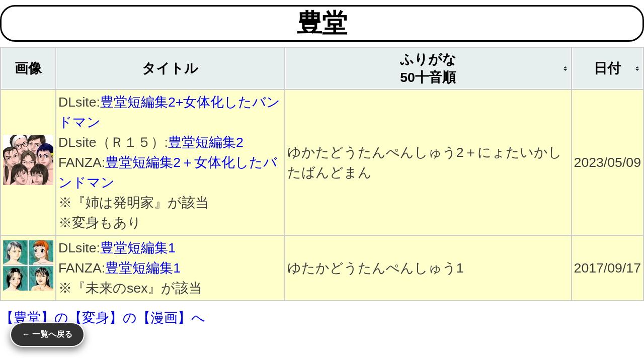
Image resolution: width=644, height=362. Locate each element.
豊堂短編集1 (138, 248)
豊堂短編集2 (206, 142)
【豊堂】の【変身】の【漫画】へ (103, 318)
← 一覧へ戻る (47, 334)
